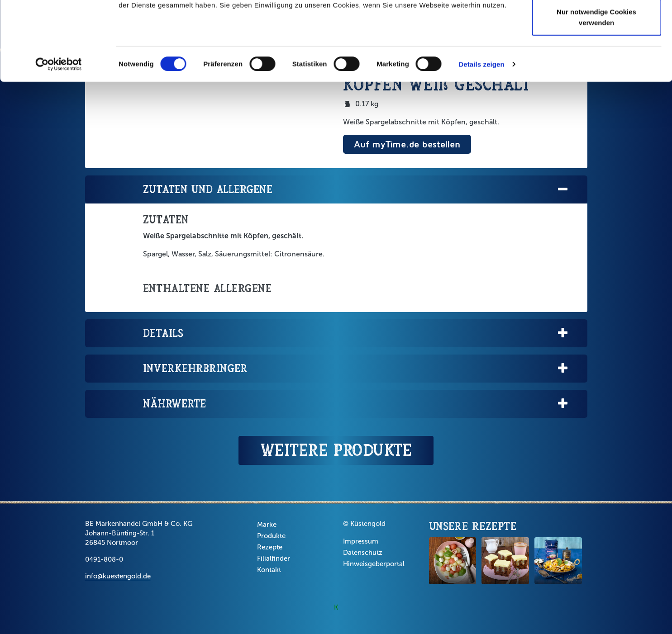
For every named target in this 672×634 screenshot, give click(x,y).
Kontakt (269, 570)
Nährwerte (356, 404)
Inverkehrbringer (356, 369)
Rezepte (270, 547)
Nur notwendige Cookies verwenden (596, 88)
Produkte (271, 536)
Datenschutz (363, 553)
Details (356, 334)
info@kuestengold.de (118, 576)
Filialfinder (274, 558)
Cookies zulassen (596, 24)
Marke (267, 525)
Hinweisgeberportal (374, 564)
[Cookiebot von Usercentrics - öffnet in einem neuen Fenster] (59, 136)
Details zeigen (481, 135)
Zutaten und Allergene (356, 190)
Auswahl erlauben (596, 54)
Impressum (361, 541)
